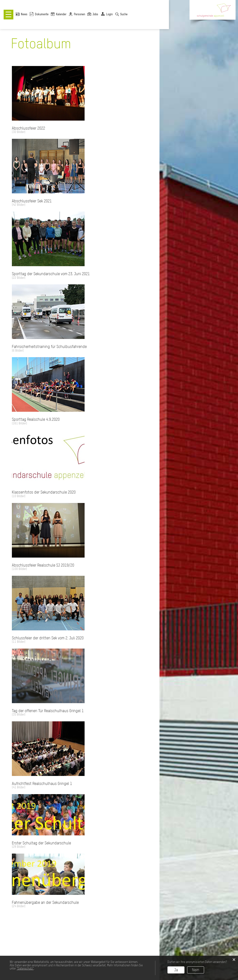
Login (109, 14)
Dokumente (42, 14)
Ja (176, 970)
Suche (124, 14)
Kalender (61, 14)
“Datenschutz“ (25, 969)
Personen (79, 14)
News (24, 14)
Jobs (95, 14)
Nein (196, 970)
